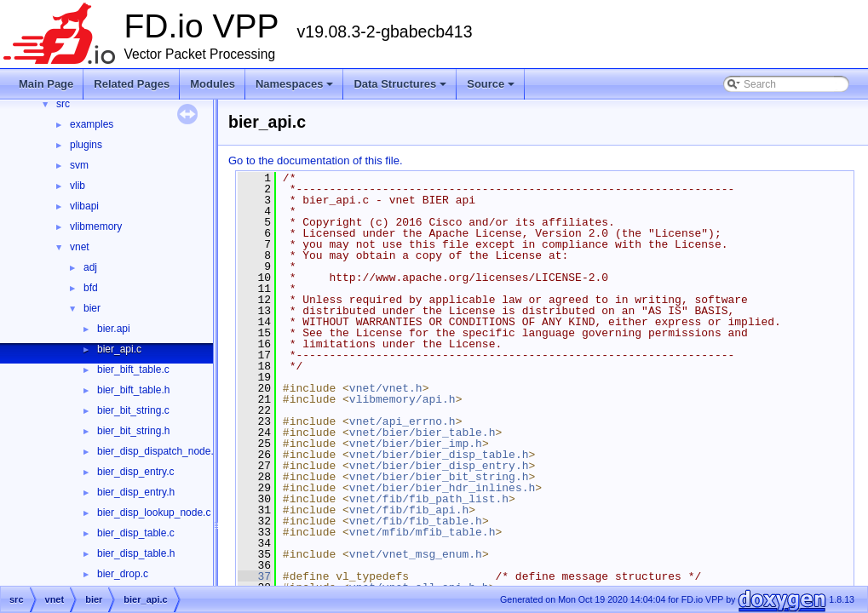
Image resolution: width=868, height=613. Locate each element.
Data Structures (401, 89)
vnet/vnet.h (386, 388)
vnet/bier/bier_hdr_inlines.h (442, 488)
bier (92, 308)
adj (90, 267)
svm (79, 165)
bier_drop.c (123, 574)
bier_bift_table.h (133, 390)
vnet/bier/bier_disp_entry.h (439, 466)
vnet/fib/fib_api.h (409, 510)
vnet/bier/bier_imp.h (416, 444)
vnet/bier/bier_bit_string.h (439, 477)
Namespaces (296, 89)
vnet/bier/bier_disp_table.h (439, 455)
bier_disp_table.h (136, 553)
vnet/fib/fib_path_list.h (429, 499)
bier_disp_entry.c (136, 472)
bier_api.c (119, 349)
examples (92, 124)
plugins (86, 145)
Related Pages (132, 84)
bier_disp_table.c (136, 533)
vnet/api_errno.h (402, 421)
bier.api (114, 329)
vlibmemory (96, 226)
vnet (80, 247)
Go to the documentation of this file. (316, 160)
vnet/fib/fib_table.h (416, 521)
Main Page (46, 84)
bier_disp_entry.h (136, 492)
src (63, 104)
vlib (78, 186)
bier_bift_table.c (133, 370)
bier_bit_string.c (133, 410)
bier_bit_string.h (133, 431)
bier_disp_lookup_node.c (154, 513)
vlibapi (84, 206)
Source (492, 89)
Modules (213, 84)
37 (254, 576)
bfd (91, 288)
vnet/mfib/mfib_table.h (423, 532)
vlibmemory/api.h (402, 399)
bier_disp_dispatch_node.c (158, 451)
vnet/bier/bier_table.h (423, 433)
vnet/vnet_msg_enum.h (416, 554)
